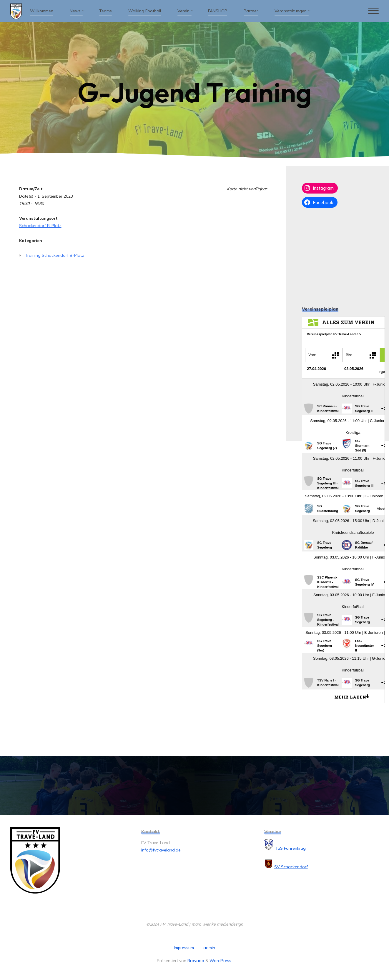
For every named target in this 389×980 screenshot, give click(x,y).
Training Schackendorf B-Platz (55, 255)
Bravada (195, 961)
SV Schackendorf (291, 867)
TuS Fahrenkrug (291, 848)
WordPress (220, 961)
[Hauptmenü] (373, 11)
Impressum (184, 948)
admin (209, 948)
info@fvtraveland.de (161, 850)
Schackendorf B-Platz (40, 226)
